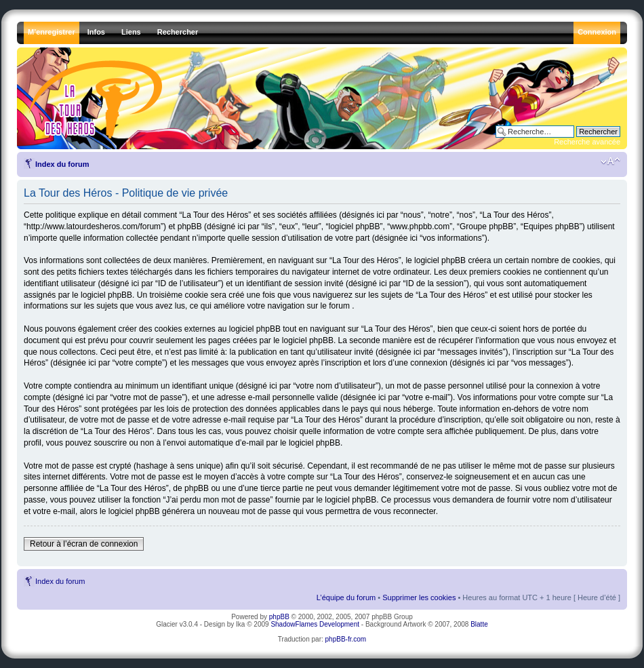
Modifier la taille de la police (610, 161)
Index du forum (62, 164)
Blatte (479, 624)
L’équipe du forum (346, 597)
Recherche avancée (587, 142)
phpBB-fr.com (346, 639)
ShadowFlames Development (315, 624)
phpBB (279, 617)
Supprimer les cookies (419, 597)
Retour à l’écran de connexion (84, 544)
